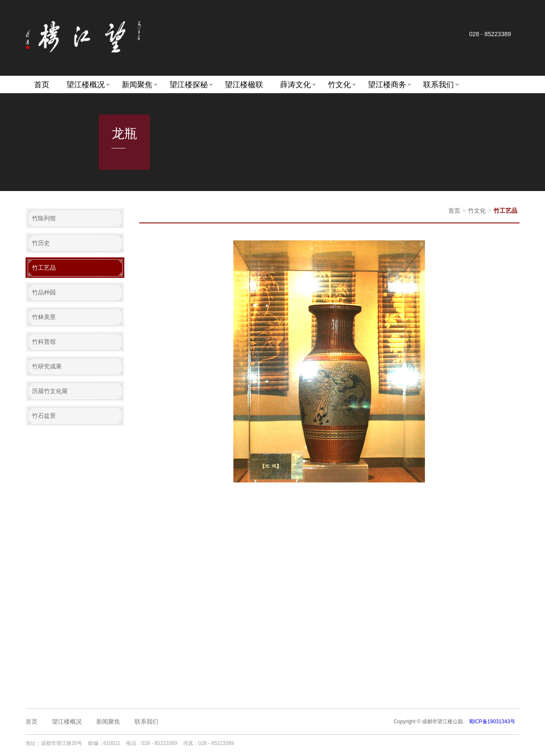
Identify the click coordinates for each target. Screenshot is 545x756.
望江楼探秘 (189, 85)
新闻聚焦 (137, 85)
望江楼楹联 (244, 85)
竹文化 (339, 85)
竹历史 (41, 243)
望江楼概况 (86, 85)
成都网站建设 (288, 743)
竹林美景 (44, 317)
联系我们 (439, 85)
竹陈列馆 (44, 218)
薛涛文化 (295, 85)
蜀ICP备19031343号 (492, 722)
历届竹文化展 (50, 391)
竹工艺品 (44, 268)
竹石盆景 (44, 416)
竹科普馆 (44, 342)
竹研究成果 (47, 366)
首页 (42, 85)
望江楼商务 (387, 85)
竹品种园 (44, 292)
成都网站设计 (320, 743)
